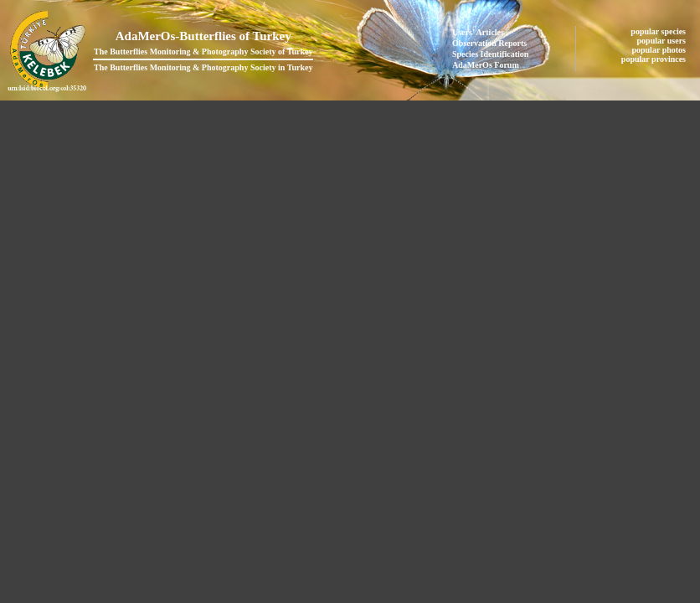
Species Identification (490, 54)
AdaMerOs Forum (486, 65)
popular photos (659, 50)
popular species (659, 31)
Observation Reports (489, 43)
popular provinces (655, 59)
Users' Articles (478, 32)
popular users (663, 41)
